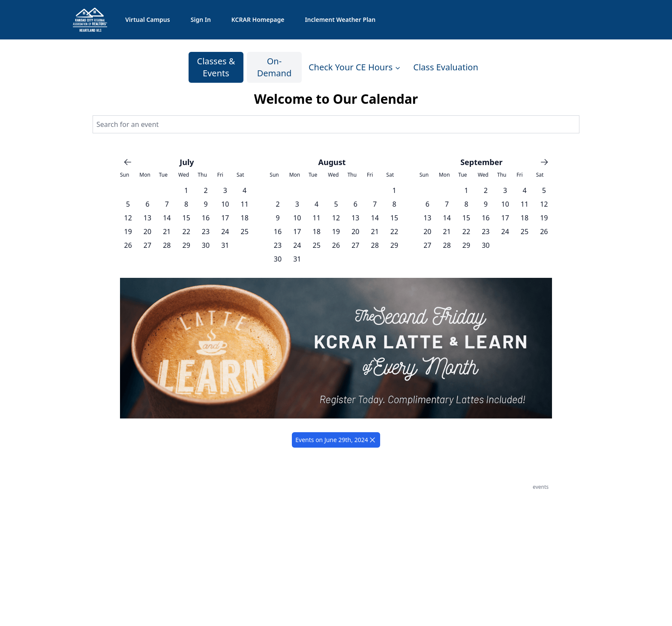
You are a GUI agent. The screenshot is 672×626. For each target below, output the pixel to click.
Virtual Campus (147, 20)
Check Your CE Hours (355, 67)
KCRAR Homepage (258, 20)
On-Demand (274, 67)
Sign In (201, 20)
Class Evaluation (445, 67)
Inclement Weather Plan (340, 20)
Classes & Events (216, 67)
